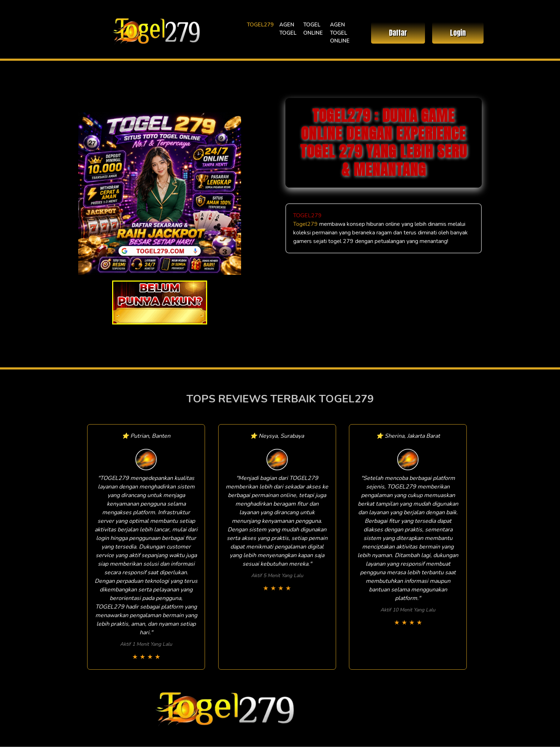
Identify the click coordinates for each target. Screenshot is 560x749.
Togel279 (306, 224)
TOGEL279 (260, 25)
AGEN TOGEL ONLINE (340, 33)
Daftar (398, 33)
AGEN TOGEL (288, 29)
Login (458, 33)
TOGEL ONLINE (313, 29)
